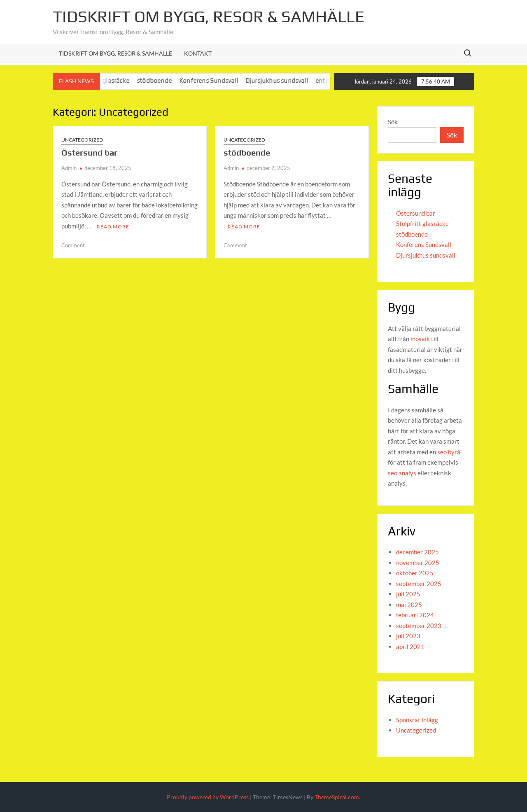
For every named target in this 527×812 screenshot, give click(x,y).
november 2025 (418, 563)
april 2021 (410, 647)
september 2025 (419, 584)
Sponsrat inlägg (417, 720)
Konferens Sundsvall (213, 80)
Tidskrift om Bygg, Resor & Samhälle (209, 16)
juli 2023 (408, 636)
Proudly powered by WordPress (208, 797)
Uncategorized (82, 140)
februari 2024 (415, 615)
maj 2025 (409, 605)
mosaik (420, 339)
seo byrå (449, 452)
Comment (73, 245)
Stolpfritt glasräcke (422, 223)
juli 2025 (408, 594)
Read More (113, 227)
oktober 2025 (415, 573)
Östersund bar (89, 152)
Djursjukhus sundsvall (282, 80)
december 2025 (417, 552)
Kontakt (198, 53)
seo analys (403, 473)
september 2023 (419, 626)
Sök (393, 122)
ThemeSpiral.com (337, 797)
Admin (69, 168)
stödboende (159, 80)
